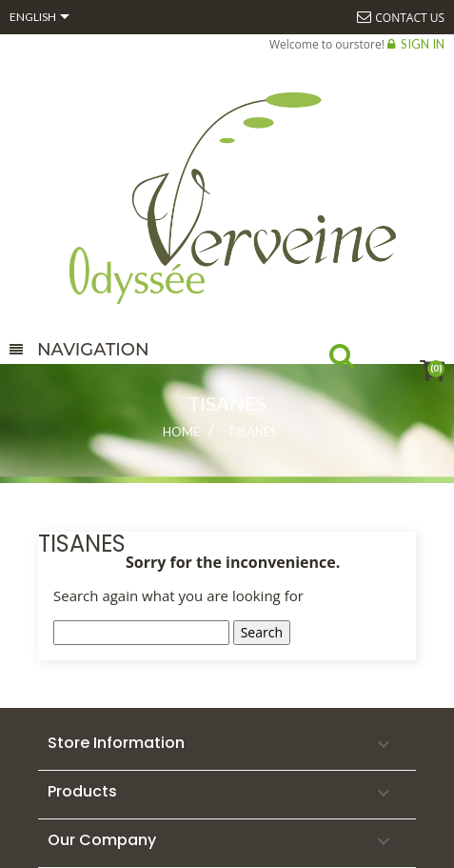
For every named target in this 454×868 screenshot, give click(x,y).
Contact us (410, 18)
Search (358, 360)
